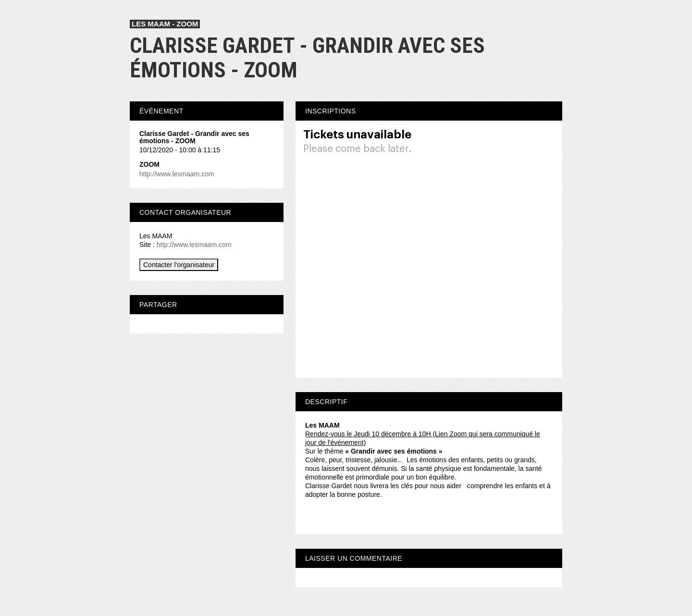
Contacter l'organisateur (179, 265)
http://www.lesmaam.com (177, 174)
